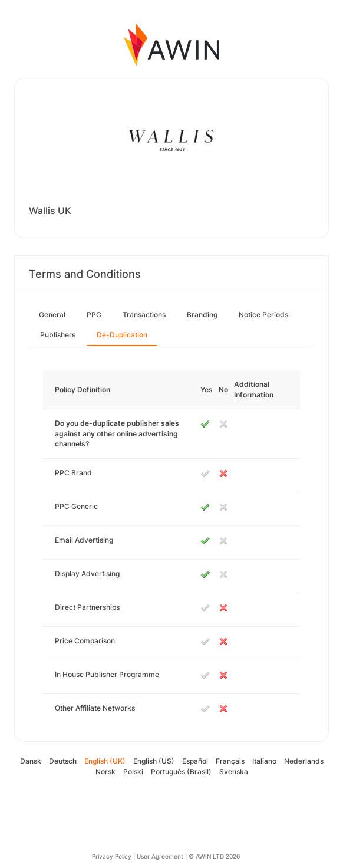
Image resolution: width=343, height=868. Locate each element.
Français (230, 761)
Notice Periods (263, 315)
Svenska (234, 772)
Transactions (144, 315)
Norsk (105, 772)
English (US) (154, 761)
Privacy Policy (112, 856)
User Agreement (160, 856)
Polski (133, 772)
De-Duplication (122, 335)
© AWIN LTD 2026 (214, 856)
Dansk (31, 761)
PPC (94, 315)
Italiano (264, 761)
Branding (202, 315)
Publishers (58, 335)
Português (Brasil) (181, 772)
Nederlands (304, 761)
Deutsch (63, 761)
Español (195, 761)
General (52, 315)
